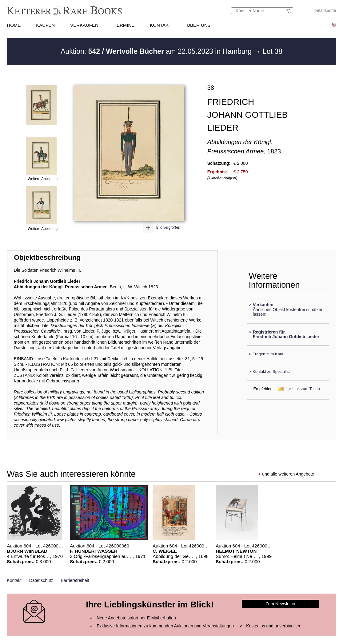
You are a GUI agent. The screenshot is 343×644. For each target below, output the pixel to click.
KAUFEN (45, 25)
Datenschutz (41, 580)
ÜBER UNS (199, 25)
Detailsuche (325, 10)
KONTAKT (161, 25)
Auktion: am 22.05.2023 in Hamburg (157, 51)
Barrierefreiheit (75, 580)
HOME (14, 25)
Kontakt (14, 580)
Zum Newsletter (281, 604)
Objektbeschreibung (47, 257)
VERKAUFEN (84, 25)
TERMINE (124, 25)
